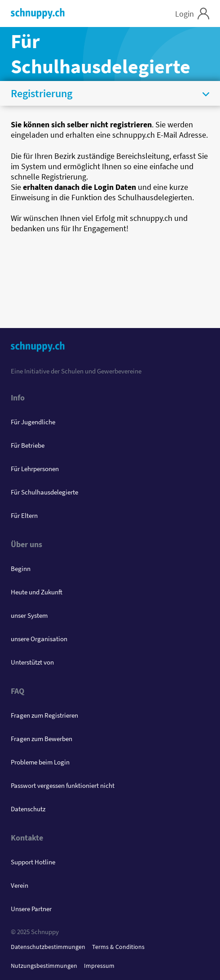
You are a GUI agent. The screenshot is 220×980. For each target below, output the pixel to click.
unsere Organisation (39, 639)
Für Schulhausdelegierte (44, 492)
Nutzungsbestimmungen (44, 966)
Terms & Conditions (118, 947)
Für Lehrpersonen (35, 469)
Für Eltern (24, 515)
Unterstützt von (32, 662)
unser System (29, 615)
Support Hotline (33, 862)
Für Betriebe (28, 445)
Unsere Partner (31, 909)
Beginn (21, 569)
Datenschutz (28, 809)
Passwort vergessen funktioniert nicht (63, 785)
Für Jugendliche (33, 422)
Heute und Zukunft (37, 592)
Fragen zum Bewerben (42, 739)
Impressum (99, 966)
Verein (20, 885)
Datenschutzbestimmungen (48, 947)
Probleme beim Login (40, 762)
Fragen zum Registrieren (44, 715)
